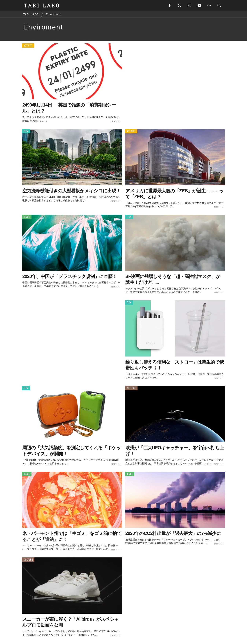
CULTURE (131, 388)
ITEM (26, 131)
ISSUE (27, 217)
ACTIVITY (28, 46)
